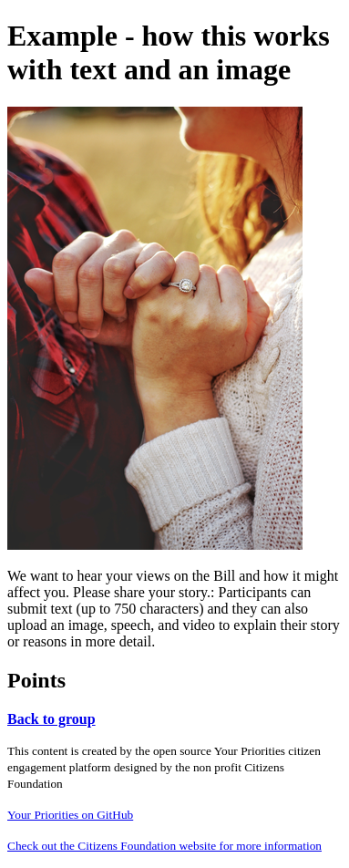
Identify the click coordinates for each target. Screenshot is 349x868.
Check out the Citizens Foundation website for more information (164, 846)
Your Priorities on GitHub (70, 815)
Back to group (51, 719)
